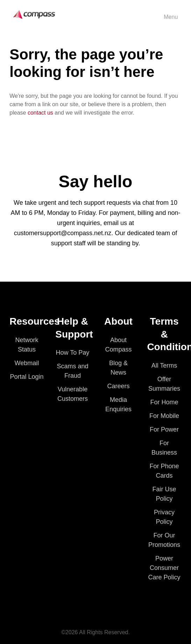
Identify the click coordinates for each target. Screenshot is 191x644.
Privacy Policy (164, 517)
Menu (171, 17)
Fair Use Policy (164, 494)
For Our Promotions (164, 540)
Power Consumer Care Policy (164, 568)
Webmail (27, 363)
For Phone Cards (164, 471)
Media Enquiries (118, 404)
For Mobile (164, 416)
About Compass (118, 345)
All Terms (164, 366)
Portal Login (27, 377)
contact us (40, 113)
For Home (164, 402)
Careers (118, 386)
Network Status (27, 345)
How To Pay (73, 353)
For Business (164, 448)
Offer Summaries (164, 384)
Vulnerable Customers (73, 394)
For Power (164, 429)
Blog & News (118, 368)
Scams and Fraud (72, 371)
